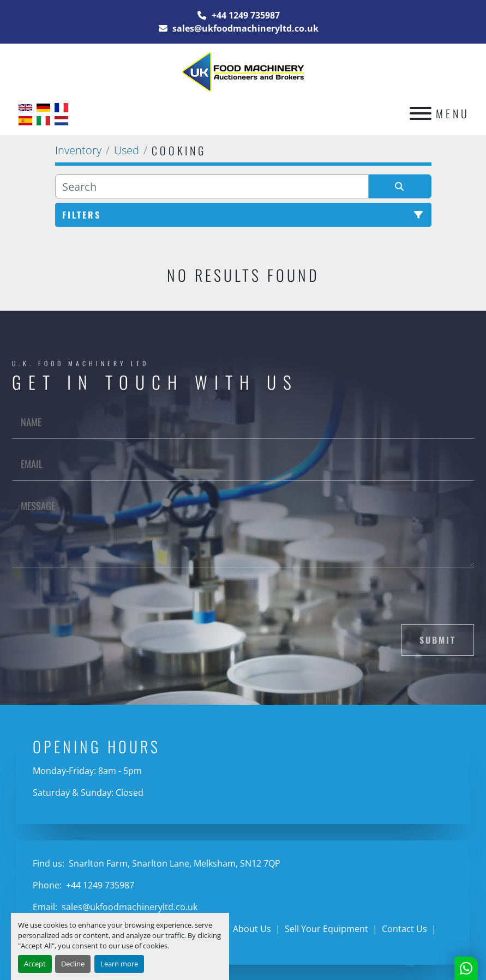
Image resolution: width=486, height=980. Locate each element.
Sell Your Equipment (326, 929)
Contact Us (404, 929)
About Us (252, 929)
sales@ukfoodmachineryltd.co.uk (244, 28)
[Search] (212, 186)
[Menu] (421, 113)
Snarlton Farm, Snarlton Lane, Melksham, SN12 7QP (173, 863)
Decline (73, 964)
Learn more (119, 964)
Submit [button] (438, 640)
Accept (35, 964)
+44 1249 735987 (245, 15)
